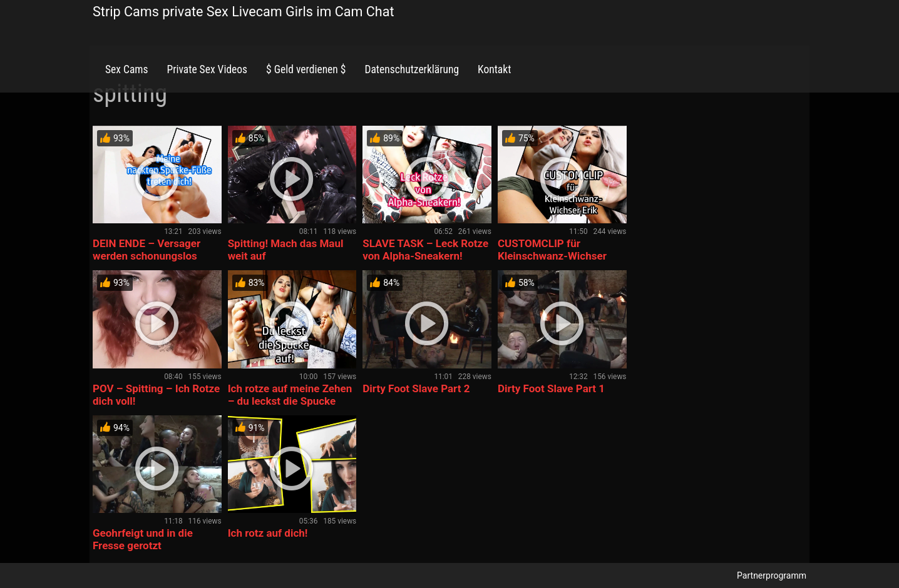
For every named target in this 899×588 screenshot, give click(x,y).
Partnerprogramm (772, 575)
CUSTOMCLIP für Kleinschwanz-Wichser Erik (552, 256)
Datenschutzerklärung (412, 69)
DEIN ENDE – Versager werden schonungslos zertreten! (146, 256)
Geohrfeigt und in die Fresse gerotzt (143, 539)
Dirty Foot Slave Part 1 (551, 388)
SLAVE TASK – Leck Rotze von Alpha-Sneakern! (425, 250)
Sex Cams (126, 69)
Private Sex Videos (207, 69)
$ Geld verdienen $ (306, 69)
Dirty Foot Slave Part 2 (416, 388)
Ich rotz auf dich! (268, 533)
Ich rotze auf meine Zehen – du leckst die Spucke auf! (290, 401)
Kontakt (494, 69)
